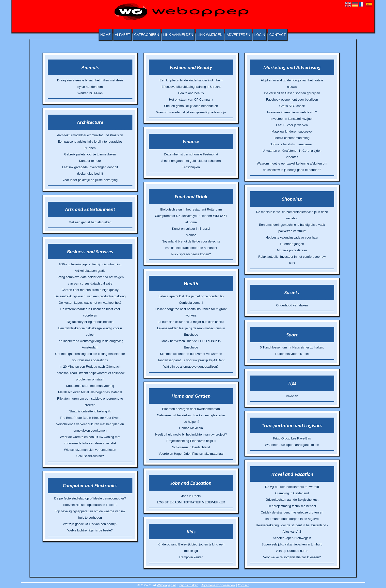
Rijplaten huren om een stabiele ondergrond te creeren (90, 402)
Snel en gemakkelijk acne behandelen (191, 106)
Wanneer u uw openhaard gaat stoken (292, 445)
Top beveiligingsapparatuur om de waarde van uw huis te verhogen (90, 514)
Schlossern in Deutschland (191, 447)
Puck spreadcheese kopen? (191, 254)
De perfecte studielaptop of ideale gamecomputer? (90, 498)
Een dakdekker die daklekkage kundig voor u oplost (90, 331)
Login (260, 35)
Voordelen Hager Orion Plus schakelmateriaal (191, 454)
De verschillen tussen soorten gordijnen (292, 93)
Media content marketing (292, 138)
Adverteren (238, 35)
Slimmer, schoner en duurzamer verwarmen (191, 354)
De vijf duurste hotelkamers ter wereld (292, 487)
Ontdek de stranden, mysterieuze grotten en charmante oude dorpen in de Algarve (292, 516)
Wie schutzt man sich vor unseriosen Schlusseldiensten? (90, 453)
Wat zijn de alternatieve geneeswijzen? (191, 367)
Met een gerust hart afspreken (90, 222)
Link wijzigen (210, 35)
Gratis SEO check (292, 106)
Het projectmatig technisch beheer (292, 506)
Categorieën (147, 35)
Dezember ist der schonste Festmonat (191, 154)
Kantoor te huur (90, 161)
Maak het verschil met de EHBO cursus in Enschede (191, 344)
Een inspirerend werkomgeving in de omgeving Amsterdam (90, 344)
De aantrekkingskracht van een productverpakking (90, 296)
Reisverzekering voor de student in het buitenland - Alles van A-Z (292, 528)
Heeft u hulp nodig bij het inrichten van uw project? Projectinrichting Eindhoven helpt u (191, 438)
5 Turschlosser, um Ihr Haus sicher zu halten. (292, 347)
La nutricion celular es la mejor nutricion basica (191, 322)
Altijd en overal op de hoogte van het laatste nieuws (292, 83)
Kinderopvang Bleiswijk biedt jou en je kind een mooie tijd (191, 548)
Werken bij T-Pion (90, 93)
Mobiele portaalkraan (292, 250)
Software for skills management (292, 144)
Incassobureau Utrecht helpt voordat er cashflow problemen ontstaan (90, 376)
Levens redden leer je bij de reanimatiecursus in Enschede (191, 331)
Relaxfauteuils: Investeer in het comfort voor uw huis (292, 260)
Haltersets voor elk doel (292, 354)
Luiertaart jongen (292, 244)
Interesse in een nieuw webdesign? (292, 112)
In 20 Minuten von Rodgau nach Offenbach (90, 367)
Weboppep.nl (166, 585)
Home (105, 35)
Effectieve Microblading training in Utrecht (191, 87)
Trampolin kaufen (191, 557)
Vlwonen (292, 396)
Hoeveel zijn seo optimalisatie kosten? (90, 505)
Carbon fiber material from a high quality (90, 290)
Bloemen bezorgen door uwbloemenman (191, 409)
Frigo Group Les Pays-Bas (292, 438)
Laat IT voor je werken (292, 125)
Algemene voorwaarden (218, 585)
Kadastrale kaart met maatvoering (90, 386)
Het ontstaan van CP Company (191, 99)
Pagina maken (188, 585)
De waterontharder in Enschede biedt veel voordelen (90, 312)
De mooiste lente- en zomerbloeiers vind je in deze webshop (292, 215)
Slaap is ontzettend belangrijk (90, 411)
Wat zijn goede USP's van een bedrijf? (90, 524)
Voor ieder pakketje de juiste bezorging (90, 180)
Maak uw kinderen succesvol (292, 131)
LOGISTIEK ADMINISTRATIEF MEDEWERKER (191, 502)
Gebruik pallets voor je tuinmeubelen (90, 154)
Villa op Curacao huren (292, 551)
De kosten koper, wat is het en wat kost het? (90, 303)
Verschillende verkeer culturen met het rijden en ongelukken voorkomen (90, 427)
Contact (278, 35)
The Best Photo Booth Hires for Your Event (90, 418)
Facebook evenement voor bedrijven (292, 99)
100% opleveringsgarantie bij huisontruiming (90, 264)
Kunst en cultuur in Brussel (191, 229)
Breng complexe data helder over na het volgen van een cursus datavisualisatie (90, 280)
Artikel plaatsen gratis (90, 271)
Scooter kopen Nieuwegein (292, 538)
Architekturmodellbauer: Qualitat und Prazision (90, 135)
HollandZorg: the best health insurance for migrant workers (191, 312)
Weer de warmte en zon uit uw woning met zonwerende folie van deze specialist (90, 440)
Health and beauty (191, 93)
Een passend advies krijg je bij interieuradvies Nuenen (90, 145)
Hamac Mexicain (191, 428)
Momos (191, 235)
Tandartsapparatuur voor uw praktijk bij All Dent (191, 360)
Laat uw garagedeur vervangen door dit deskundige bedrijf (90, 170)
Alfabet (122, 35)
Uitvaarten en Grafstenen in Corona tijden (292, 151)
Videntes (292, 157)
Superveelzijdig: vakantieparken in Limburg (292, 544)
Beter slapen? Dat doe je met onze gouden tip (191, 296)
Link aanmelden (178, 35)
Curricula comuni (191, 303)
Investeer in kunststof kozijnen (292, 119)
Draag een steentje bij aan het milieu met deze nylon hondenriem (90, 83)
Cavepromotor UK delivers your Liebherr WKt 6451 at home (191, 219)
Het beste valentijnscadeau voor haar (292, 237)
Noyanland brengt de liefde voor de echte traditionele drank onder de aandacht (191, 245)
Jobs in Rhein (191, 496)
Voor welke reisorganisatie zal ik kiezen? (292, 557)
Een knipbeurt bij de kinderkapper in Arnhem (191, 80)
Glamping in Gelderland (292, 493)
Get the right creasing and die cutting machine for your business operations (90, 357)
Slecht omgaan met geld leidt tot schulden (191, 161)
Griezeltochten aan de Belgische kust (292, 500)
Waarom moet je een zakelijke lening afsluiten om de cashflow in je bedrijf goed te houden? (292, 167)
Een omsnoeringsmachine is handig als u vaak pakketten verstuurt (292, 228)
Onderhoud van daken (292, 305)
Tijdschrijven (191, 167)
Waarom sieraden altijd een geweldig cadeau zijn (191, 112)
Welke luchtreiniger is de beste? (90, 530)
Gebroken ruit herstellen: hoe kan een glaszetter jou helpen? (191, 418)
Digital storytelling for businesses (90, 322)
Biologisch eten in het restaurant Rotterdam (191, 209)
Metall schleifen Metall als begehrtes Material (90, 392)
